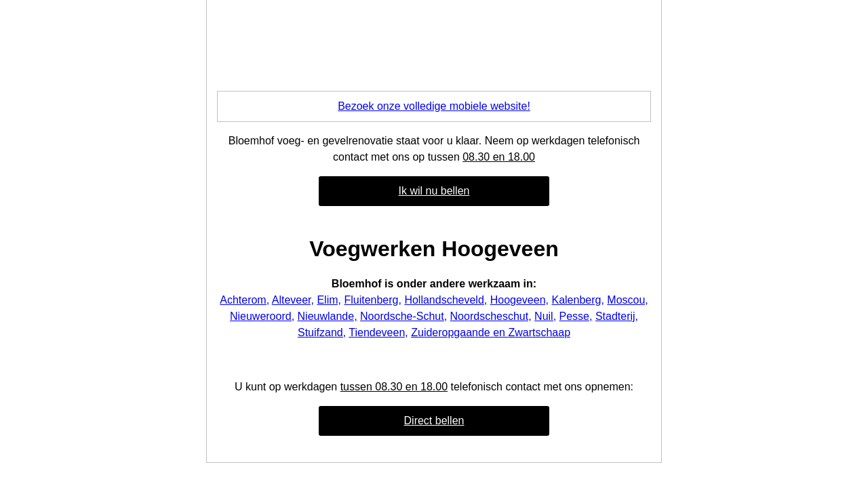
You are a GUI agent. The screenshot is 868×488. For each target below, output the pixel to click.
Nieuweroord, (262, 316)
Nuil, (545, 316)
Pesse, (576, 316)
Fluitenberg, (373, 300)
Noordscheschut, (491, 316)
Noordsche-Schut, (403, 316)
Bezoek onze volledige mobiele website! (434, 106)
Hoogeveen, (519, 300)
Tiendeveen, (378, 332)
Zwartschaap (539, 332)
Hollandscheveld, (446, 300)
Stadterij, (617, 316)
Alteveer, (293, 300)
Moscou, (627, 300)
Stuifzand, (322, 332)
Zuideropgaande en (459, 332)
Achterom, (244, 300)
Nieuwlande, (328, 316)
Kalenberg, (577, 300)
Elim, (329, 300)
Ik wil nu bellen (434, 191)
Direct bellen (434, 421)
